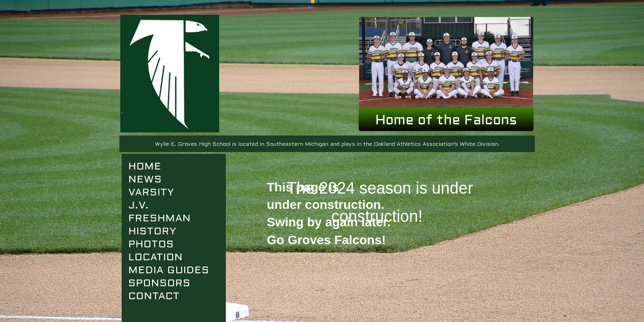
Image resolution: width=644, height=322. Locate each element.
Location (156, 257)
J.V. (139, 205)
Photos (151, 244)
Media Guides (169, 270)
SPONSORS (159, 283)
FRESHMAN (160, 218)
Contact (154, 296)
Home (145, 166)
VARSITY (151, 192)
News (145, 179)
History (153, 231)
